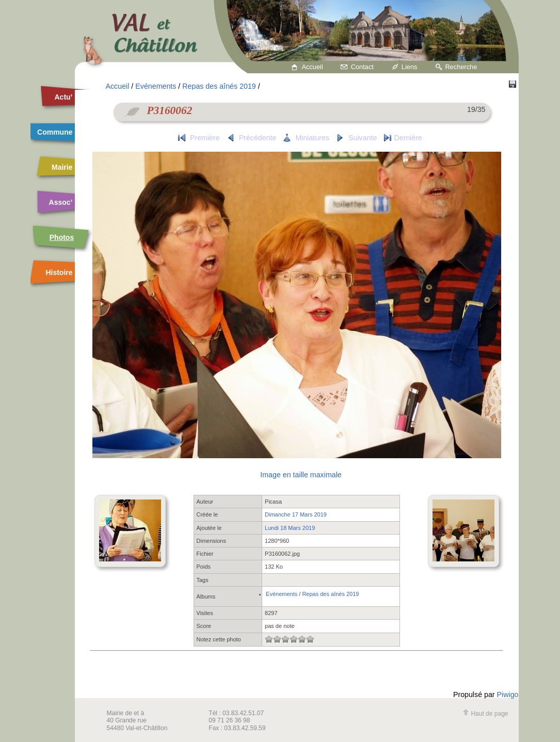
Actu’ (64, 97)
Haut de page (485, 714)
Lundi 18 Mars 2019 (290, 528)
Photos (62, 237)
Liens (410, 67)
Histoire (59, 272)
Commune (55, 132)
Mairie (62, 167)
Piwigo (508, 695)
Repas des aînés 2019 (219, 86)
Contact (362, 67)
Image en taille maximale (301, 475)
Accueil (313, 67)
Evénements (156, 86)
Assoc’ (61, 202)
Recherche (461, 67)
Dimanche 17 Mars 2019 (296, 514)
